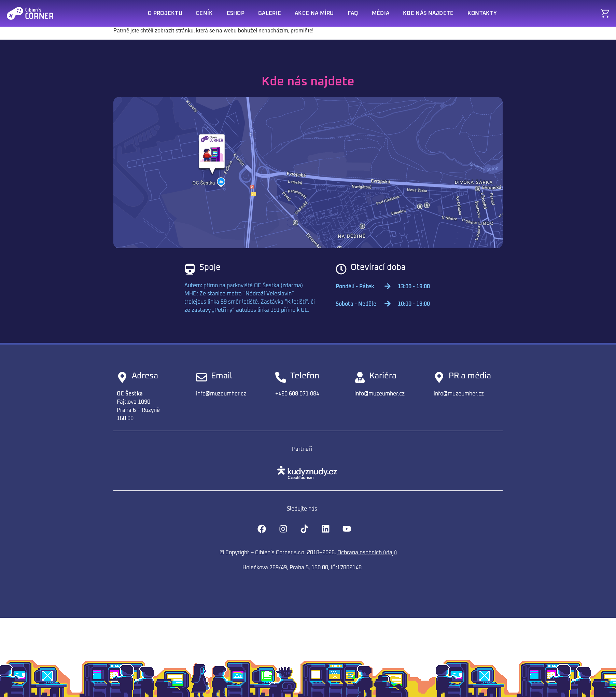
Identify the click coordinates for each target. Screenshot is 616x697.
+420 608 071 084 (297, 394)
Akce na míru (314, 13)
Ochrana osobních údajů (367, 553)
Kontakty (482, 13)
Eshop (236, 13)
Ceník (205, 13)
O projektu (165, 13)
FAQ (353, 13)
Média (381, 13)
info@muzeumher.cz (221, 394)
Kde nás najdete (428, 13)
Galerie (270, 13)
